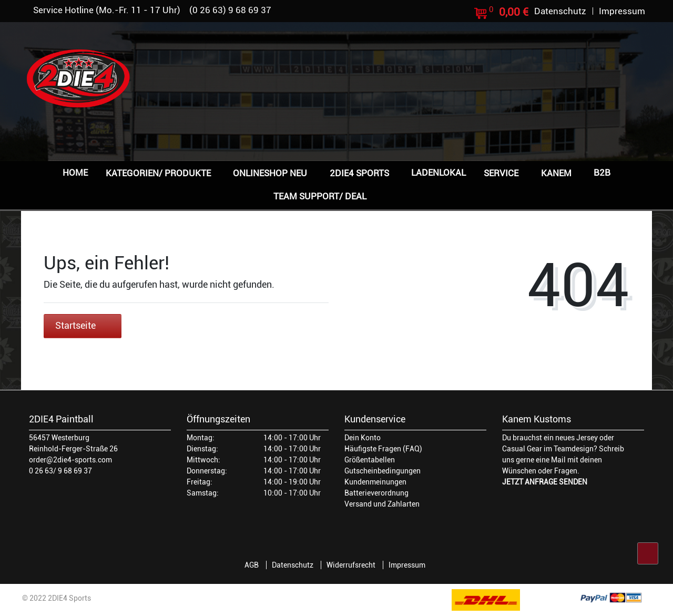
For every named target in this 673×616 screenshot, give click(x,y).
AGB (252, 565)
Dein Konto (363, 438)
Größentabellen (370, 460)
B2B (602, 173)
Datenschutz (293, 565)
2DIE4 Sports (359, 173)
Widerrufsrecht (351, 565)
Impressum (407, 565)
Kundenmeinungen (375, 482)
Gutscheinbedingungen (383, 471)
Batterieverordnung (376, 493)
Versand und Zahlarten (382, 504)
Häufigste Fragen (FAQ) (383, 449)
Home (75, 173)
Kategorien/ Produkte (158, 173)
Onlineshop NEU (270, 173)
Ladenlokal (439, 173)
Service (501, 173)
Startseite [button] (83, 326)
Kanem (556, 173)
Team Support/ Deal (320, 196)
